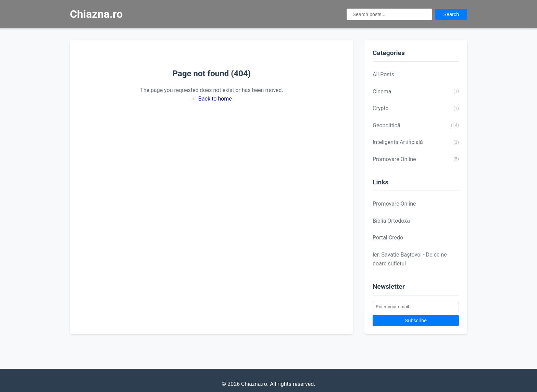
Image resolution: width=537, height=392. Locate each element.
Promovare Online (416, 159)
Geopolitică (416, 125)
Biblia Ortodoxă (391, 221)
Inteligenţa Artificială (416, 142)
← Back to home (212, 99)
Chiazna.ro (96, 14)
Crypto (416, 108)
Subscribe (416, 321)
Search (451, 14)
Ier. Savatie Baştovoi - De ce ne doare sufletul (410, 259)
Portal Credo (388, 238)
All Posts (383, 74)
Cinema (416, 91)
